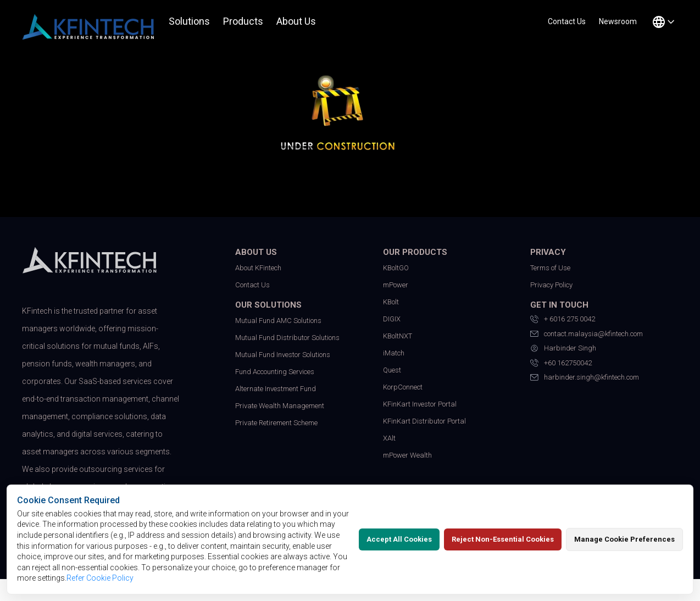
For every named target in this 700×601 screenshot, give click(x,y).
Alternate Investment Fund (276, 389)
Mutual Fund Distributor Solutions (287, 338)
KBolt (391, 302)
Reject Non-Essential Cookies (503, 539)
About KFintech (258, 268)
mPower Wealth (407, 455)
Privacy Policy (551, 285)
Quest (392, 370)
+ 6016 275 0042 (563, 319)
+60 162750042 (561, 363)
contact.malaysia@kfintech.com (587, 334)
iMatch (394, 353)
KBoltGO (396, 268)
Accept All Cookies (399, 539)
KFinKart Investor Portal (420, 404)
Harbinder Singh (563, 348)
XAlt (389, 438)
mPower (396, 285)
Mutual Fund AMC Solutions (278, 321)
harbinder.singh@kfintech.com (585, 377)
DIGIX (392, 319)
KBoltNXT (398, 336)
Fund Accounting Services (275, 372)
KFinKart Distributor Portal (424, 421)
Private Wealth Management (280, 406)
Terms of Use (550, 268)
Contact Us (252, 285)
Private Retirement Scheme (276, 423)
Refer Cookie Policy (100, 578)
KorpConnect (403, 387)
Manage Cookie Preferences (624, 539)
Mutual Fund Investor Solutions (283, 355)
